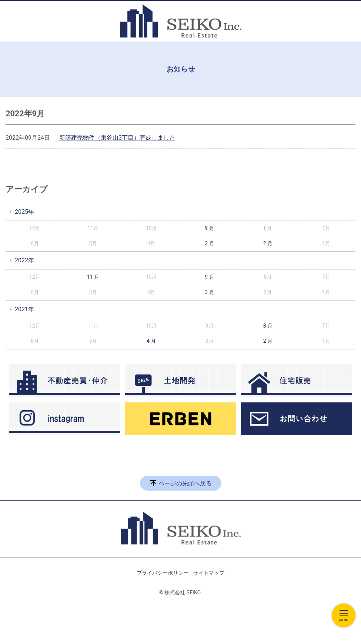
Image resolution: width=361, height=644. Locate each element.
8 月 (268, 326)
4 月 (151, 341)
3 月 (209, 243)
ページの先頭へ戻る (185, 483)
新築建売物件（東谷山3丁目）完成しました (117, 138)
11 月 (93, 277)
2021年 (24, 309)
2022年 (24, 260)
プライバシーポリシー (163, 573)
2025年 (24, 212)
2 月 (268, 243)
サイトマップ (209, 573)
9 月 (209, 228)
